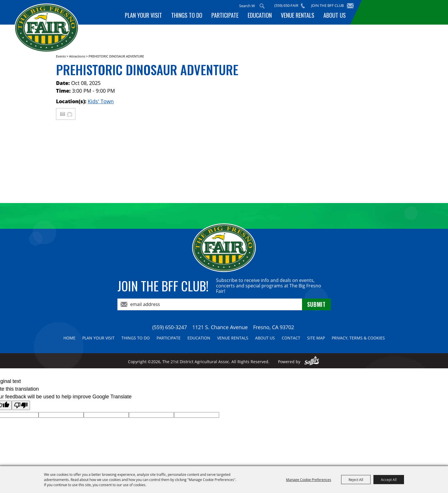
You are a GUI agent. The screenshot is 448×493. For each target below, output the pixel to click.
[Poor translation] (21, 405)
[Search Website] (247, 6)
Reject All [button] (356, 480)
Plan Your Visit (143, 15)
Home (69, 338)
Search (262, 6)
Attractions (77, 56)
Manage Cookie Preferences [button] (309, 480)
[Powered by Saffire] (312, 362)
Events (61, 56)
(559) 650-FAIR (286, 5)
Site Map (316, 338)
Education (260, 15)
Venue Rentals (298, 15)
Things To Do (187, 15)
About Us (335, 15)
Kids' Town (101, 101)
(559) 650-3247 (170, 327)
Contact (291, 338)
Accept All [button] (389, 480)
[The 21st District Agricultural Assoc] (47, 28)
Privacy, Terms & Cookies (358, 338)
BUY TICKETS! (398, 12)
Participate (225, 15)
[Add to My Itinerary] (70, 114)
